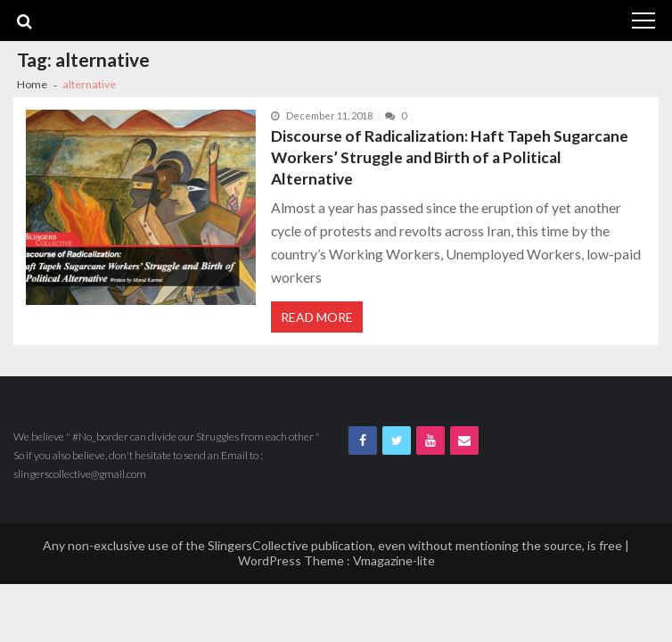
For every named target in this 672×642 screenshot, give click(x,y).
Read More (317, 317)
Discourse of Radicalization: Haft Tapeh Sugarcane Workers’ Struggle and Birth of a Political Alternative (450, 157)
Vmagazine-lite (394, 560)
